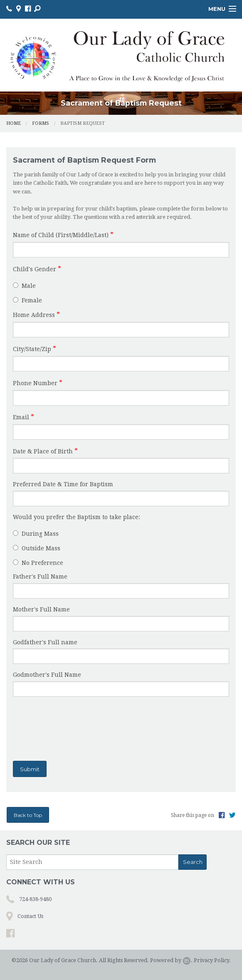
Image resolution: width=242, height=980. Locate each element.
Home (14, 123)
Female (27, 300)
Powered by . (171, 960)
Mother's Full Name (41, 609)
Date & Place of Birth (43, 451)
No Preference (38, 563)
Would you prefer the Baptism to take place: (77, 517)
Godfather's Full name (45, 642)
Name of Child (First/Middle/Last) (61, 235)
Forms (41, 123)
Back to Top (28, 815)
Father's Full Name (40, 577)
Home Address (34, 315)
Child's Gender (35, 269)
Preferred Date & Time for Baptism (63, 484)
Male (24, 286)
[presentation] (65, 727)
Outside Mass (37, 548)
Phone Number (35, 383)
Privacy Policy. (212, 960)
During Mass (36, 534)
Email (21, 417)
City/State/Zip (32, 349)
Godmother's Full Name (47, 675)
